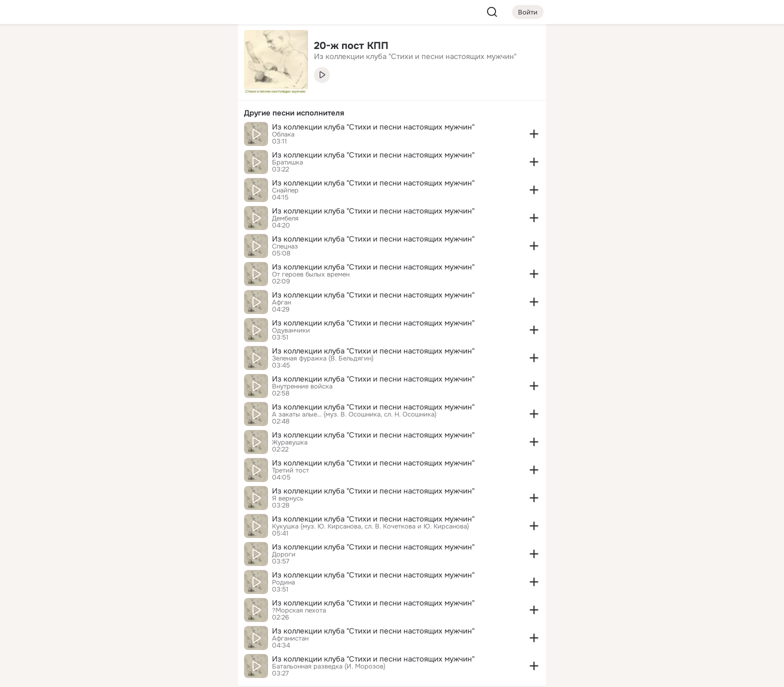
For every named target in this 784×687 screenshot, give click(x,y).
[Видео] (208, 92)
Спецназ (285, 246)
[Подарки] (120, 136)
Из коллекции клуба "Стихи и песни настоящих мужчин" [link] (415, 56)
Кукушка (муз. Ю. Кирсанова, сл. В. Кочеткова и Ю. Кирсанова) (370, 526)
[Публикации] (120, 92)
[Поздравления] (164, 136)
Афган (281, 302)
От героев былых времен (311, 274)
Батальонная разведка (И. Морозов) (329, 666)
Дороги (284, 554)
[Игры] (208, 136)
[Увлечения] (164, 48)
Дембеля (285, 218)
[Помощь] (120, 180)
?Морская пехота (299, 610)
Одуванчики (291, 330)
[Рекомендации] (164, 180)
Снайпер (285, 190)
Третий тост (290, 470)
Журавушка (290, 442)
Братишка (287, 162)
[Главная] (120, 48)
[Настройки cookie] (164, 674)
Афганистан (290, 638)
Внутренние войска (302, 386)
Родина (283, 582)
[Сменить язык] (164, 631)
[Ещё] (164, 610)
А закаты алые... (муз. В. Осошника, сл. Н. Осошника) (354, 414)
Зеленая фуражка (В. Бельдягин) (323, 358)
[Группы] (208, 48)
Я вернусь (288, 498)
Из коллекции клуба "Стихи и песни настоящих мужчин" (373, 127)
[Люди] (164, 92)
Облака (283, 134)
